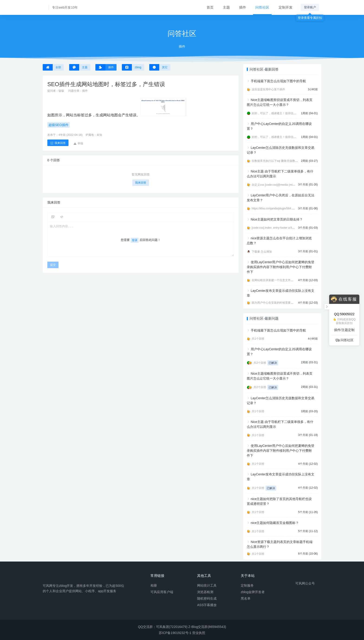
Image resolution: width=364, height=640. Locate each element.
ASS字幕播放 (207, 605)
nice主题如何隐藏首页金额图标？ (275, 523)
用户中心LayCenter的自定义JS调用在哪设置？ (279, 126)
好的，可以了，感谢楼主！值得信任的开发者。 (281, 113)
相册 (154, 585)
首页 (210, 7)
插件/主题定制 (344, 330)
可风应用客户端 (162, 592)
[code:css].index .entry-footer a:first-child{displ (280, 228)
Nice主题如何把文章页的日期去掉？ (277, 219)
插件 (243, 7)
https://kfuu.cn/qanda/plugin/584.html (274, 208)
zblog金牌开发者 (253, 592)
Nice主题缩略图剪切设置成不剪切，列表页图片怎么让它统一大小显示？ (280, 102)
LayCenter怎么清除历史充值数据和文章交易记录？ (281, 150)
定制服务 (247, 585)
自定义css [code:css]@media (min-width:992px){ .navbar (287, 185)
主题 (226, 7)
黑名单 (246, 598)
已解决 (273, 363)
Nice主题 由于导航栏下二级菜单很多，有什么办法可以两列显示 (280, 174)
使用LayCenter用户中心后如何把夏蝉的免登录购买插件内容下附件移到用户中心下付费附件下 (281, 267)
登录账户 (310, 7)
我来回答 (141, 183)
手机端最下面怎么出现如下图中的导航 (278, 81)
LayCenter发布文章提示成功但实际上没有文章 (281, 293)
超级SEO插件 (58, 125)
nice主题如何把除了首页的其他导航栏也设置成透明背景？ (279, 501)
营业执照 (199, 633)
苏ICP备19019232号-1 (175, 633)
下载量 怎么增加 (262, 252)
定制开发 (286, 7)
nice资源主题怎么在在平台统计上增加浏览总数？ (279, 241)
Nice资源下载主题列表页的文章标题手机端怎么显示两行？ (280, 544)
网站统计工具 (207, 585)
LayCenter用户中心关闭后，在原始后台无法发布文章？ (281, 198)
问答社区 (262, 7)
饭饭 (61, 91)
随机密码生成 (207, 598)
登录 (135, 240)
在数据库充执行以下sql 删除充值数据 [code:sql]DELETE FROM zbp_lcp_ (297, 161)
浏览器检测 (205, 592)
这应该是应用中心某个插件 (268, 89)
